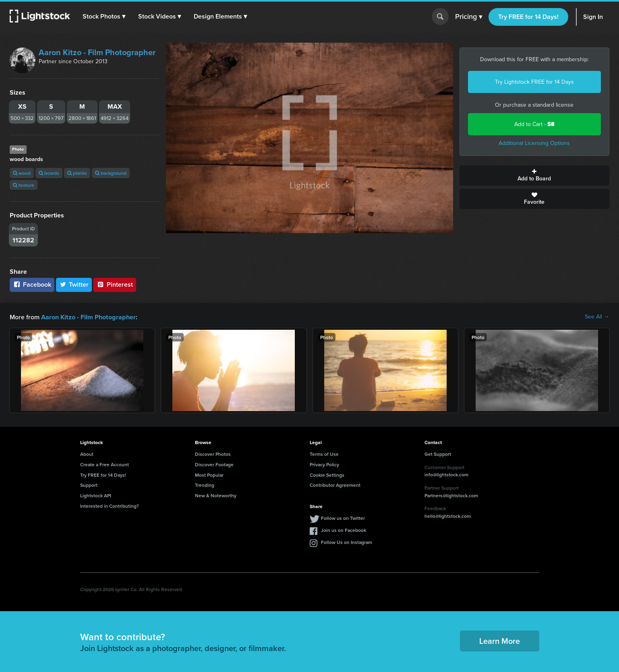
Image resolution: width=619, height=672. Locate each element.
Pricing (469, 17)
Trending (205, 485)
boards (49, 173)
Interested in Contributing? (110, 506)
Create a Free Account (105, 464)
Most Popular (209, 475)
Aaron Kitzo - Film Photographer (97, 52)
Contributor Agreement (335, 485)
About (87, 454)
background (111, 173)
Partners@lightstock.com (451, 495)
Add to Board (534, 176)
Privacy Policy (324, 464)
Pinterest (115, 284)
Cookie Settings (327, 475)
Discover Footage (214, 464)
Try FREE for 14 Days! (528, 17)
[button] (104, 17)
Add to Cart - (534, 124)
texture (24, 185)
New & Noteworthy (216, 495)
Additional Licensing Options (534, 143)
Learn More (500, 640)
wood (22, 173)
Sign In (593, 17)
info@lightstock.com (446, 474)
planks (77, 173)
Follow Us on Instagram (347, 542)
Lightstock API (96, 495)
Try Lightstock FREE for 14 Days (534, 82)
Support (89, 485)
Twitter (74, 284)
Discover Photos (213, 454)
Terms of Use (324, 454)
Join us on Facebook (344, 530)
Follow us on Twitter (343, 518)
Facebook (32, 284)
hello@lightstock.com (448, 516)
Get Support (438, 454)
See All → (597, 317)
